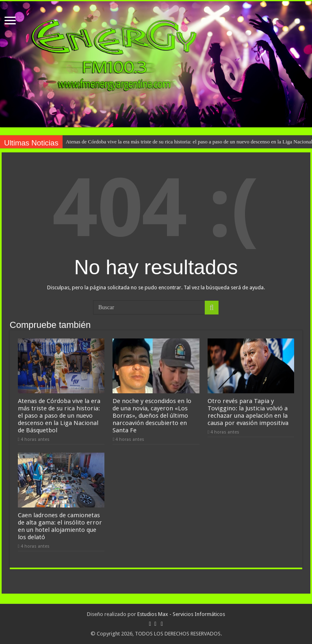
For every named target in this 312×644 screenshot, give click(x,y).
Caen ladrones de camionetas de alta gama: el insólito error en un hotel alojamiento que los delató (60, 526)
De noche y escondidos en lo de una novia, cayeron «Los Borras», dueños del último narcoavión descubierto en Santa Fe (152, 416)
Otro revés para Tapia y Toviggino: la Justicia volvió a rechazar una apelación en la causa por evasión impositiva (248, 412)
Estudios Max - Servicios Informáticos (181, 614)
